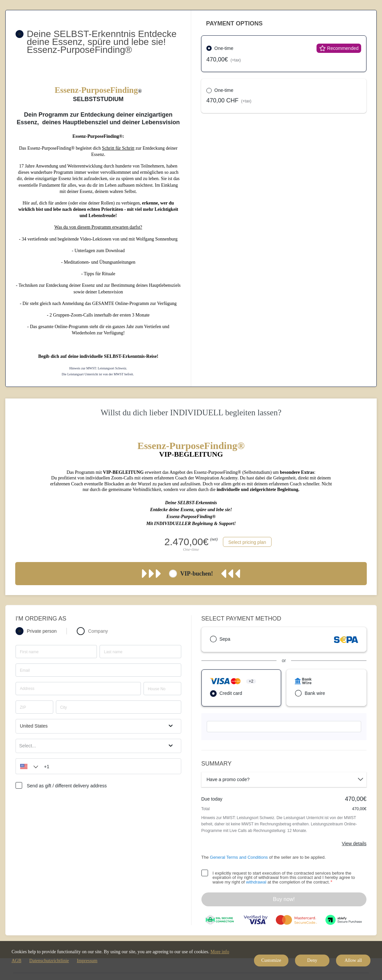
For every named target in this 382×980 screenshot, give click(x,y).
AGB (17, 961)
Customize (271, 960)
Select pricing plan (247, 542)
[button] (27, 766)
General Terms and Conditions (239, 857)
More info (220, 952)
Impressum (87, 961)
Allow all (353, 960)
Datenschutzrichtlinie (49, 961)
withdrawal (256, 882)
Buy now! (284, 899)
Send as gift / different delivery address (67, 786)
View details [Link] (354, 844)
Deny (312, 960)
